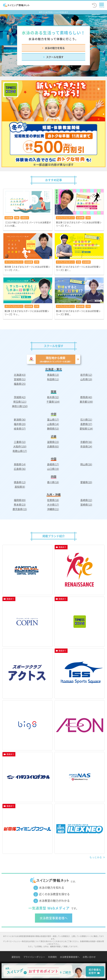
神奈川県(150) (20, 406)
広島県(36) (20, 469)
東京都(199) (86, 402)
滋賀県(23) (53, 442)
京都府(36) (86, 442)
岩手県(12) (86, 375)
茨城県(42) (20, 397)
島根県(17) (53, 464)
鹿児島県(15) (20, 509)
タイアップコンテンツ (65, 218)
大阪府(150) (20, 446)
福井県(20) (20, 424)
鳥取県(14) (20, 464)
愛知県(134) (86, 429)
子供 (88, 218)
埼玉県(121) (20, 402)
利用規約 (52, 957)
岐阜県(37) (20, 429)
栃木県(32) (53, 397)
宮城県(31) (20, 379)
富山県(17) (53, 419)
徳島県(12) (20, 482)
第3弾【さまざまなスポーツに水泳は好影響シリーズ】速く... (78, 268)
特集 (17, 218)
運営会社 (16, 957)
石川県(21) (86, 419)
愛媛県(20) (86, 482)
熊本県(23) (20, 505)
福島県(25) (20, 384)
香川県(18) (53, 482)
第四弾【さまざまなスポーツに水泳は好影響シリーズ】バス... (27, 268)
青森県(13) (53, 375)
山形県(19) (86, 379)
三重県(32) (20, 442)
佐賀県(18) (53, 500)
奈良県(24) (86, 446)
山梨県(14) (53, 424)
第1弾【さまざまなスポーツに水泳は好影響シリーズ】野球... (78, 313)
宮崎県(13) (86, 505)
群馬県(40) (86, 397)
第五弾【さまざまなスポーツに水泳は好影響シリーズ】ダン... (79, 224)
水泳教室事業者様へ (54, 918)
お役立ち (25, 218)
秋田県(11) (53, 379)
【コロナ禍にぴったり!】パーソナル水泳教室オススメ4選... (28, 224)
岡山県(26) (86, 464)
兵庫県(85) (53, 446)
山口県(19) (53, 469)
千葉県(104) (53, 402)
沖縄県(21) (53, 509)
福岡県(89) (20, 500)
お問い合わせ (89, 957)
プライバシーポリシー (34, 957)
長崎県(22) (86, 500)
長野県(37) (86, 424)
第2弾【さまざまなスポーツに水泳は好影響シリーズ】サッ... (27, 313)
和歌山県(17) (20, 451)
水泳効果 (9, 218)
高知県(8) (20, 487)
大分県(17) (53, 505)
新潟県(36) (20, 419)
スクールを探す (55, 57)
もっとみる (96, 857)
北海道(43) (20, 375)
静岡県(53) (53, 429)
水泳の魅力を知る (55, 48)
